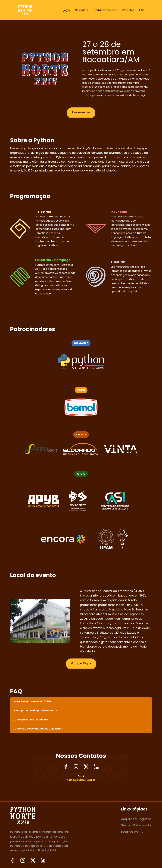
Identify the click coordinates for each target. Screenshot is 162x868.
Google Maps (81, 663)
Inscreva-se (81, 112)
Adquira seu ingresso (136, 819)
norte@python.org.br (81, 780)
